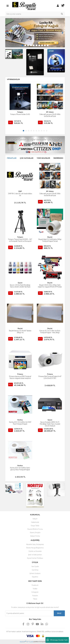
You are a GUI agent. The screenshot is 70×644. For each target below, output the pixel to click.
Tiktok (35, 599)
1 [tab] (22, 45)
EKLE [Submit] (59, 613)
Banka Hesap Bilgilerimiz (35, 548)
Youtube (35, 596)
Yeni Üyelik (35, 567)
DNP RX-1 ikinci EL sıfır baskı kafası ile (20, 195)
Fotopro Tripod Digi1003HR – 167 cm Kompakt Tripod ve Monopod (20, 240)
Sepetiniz (35, 577)
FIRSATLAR (12, 158)
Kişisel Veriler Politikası (35, 558)
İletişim (35, 519)
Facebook (35, 585)
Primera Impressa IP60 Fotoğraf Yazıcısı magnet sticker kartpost (20, 377)
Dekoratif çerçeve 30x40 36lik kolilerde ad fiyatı (50, 195)
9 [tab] (45, 45)
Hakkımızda (35, 522)
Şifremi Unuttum (35, 573)
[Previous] (8, 33)
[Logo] (24, 6)
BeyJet (50, 237)
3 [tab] (28, 45)
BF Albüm (50, 112)
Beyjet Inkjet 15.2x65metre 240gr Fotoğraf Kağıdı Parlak (50, 240)
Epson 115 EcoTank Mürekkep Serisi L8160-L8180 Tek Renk (20, 286)
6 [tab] (36, 45)
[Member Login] (58, 6)
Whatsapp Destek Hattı (57, 640)
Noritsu (20, 420)
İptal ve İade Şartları (35, 555)
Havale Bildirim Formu (35, 529)
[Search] (35, 14)
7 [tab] (39, 45)
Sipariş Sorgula (35, 533)
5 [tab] (34, 45)
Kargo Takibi (35, 526)
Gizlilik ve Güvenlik (35, 551)
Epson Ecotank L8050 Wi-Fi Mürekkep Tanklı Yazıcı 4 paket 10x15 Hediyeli (50, 424)
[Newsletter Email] (30, 613)
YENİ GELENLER (43, 158)
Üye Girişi (35, 570)
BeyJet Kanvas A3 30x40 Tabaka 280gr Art (20, 332)
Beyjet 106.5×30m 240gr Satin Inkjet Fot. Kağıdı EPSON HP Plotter (50, 286)
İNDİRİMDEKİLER (60, 158)
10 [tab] (48, 45)
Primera (20, 374)
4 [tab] (31, 45)
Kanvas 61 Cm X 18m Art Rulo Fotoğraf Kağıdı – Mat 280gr (50, 332)
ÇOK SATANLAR (27, 158)
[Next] (63, 33)
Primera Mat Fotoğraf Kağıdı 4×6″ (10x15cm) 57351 (50, 377)
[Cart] (63, 6)
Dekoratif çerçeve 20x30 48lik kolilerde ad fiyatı (50, 115)
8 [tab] (42, 45)
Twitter (35, 589)
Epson (20, 283)
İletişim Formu (35, 536)
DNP (20, 191)
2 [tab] (25, 45)
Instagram (35, 592)
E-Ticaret (30, 642)
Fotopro (20, 112)
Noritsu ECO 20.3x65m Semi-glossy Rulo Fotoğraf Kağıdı (20, 469)
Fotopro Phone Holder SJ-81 (20, 114)
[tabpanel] (35, 33)
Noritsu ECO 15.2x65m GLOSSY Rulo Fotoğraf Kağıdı (20, 423)
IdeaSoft (23, 642)
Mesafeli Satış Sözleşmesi (35, 544)
